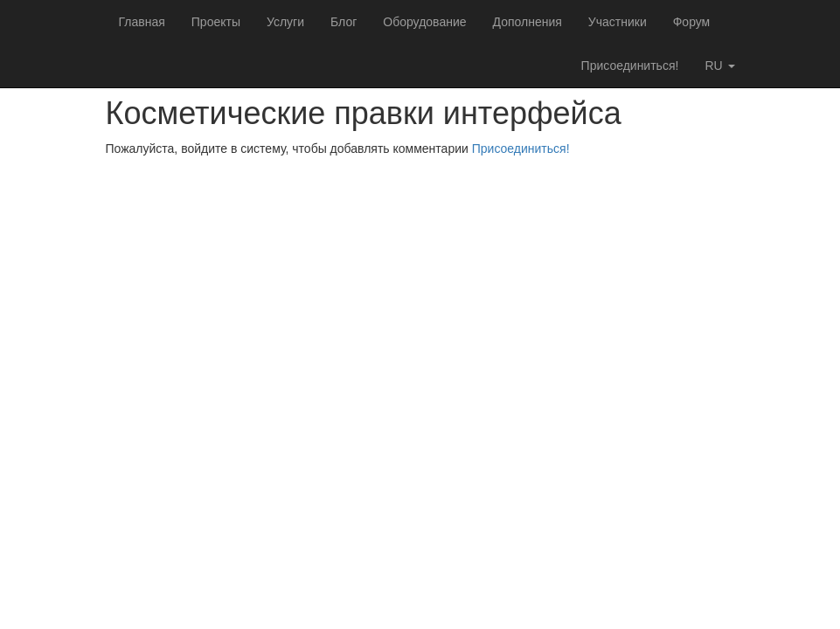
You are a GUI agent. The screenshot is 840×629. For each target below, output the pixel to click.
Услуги (285, 22)
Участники (618, 22)
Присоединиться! (630, 66)
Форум (692, 22)
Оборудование (424, 22)
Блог (344, 22)
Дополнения (528, 22)
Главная (142, 22)
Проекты (216, 22)
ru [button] (719, 66)
